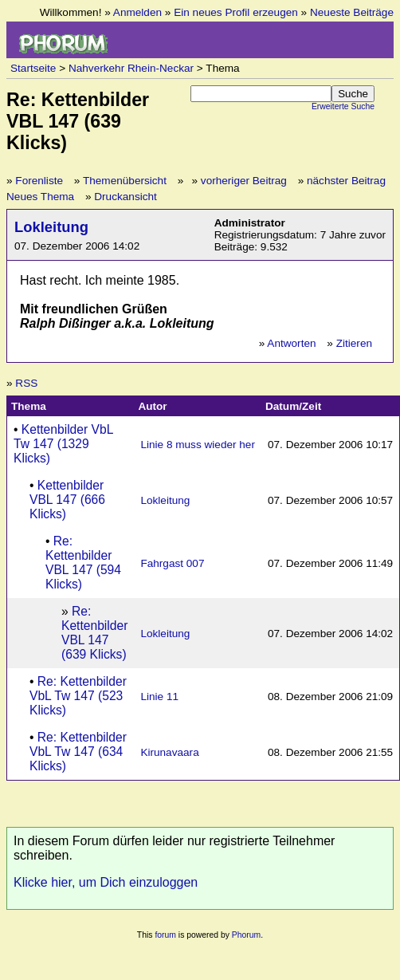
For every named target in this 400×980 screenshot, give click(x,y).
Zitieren (354, 343)
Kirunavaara (169, 752)
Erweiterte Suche (343, 106)
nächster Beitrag (346, 181)
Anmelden (137, 12)
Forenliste (39, 181)
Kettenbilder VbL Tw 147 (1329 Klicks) (63, 444)
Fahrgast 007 (172, 563)
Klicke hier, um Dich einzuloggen (106, 882)
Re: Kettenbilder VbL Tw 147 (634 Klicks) (78, 752)
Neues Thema (40, 197)
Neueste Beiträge (352, 12)
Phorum (246, 935)
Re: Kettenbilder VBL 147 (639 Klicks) (94, 633)
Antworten (291, 343)
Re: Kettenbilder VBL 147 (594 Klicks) (83, 563)
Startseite (33, 68)
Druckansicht (125, 197)
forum (165, 935)
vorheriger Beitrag (244, 181)
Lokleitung (51, 227)
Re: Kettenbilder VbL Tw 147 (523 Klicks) (78, 696)
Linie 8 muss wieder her (198, 445)
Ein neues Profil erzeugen (236, 12)
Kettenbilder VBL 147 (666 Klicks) (67, 500)
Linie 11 (159, 697)
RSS (26, 383)
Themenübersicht (125, 181)
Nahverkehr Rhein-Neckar (131, 68)
